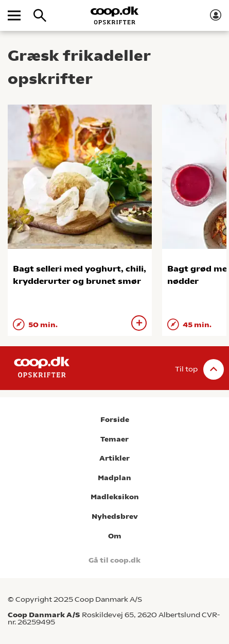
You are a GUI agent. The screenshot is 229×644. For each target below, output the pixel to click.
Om (115, 536)
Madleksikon (115, 497)
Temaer (114, 439)
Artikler (114, 458)
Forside (115, 420)
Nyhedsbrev (115, 516)
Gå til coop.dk (114, 560)
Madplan (114, 478)
